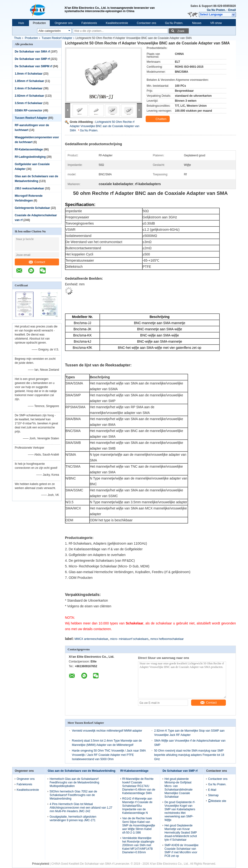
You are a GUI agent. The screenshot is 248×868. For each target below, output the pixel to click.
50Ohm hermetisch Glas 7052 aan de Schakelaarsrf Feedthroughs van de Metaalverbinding (73, 795)
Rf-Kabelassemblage (29, 149)
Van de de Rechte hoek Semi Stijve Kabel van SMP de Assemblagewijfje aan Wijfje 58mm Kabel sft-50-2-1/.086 (139, 825)
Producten (39, 23)
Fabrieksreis (89, 23)
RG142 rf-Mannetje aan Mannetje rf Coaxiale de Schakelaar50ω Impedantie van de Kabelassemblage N (137, 806)
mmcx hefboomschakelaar (167, 639)
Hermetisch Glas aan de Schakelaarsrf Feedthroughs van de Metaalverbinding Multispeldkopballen (74, 782)
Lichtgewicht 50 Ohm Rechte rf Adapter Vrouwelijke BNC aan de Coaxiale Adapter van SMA (104, 126)
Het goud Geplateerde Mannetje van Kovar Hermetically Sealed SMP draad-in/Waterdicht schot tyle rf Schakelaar (181, 833)
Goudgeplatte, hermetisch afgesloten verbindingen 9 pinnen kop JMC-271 (73, 818)
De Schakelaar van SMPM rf (33, 66)
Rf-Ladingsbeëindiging (30, 157)
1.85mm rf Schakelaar (29, 81)
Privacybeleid (41, 864)
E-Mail (212, 790)
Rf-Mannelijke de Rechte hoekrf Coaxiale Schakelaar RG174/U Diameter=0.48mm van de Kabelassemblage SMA (139, 786)
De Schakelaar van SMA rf (32, 52)
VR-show (216, 23)
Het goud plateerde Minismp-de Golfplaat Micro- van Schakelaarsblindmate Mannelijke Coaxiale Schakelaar (179, 788)
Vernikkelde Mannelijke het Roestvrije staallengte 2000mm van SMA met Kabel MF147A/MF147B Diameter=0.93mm (138, 845)
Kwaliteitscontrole (117, 23)
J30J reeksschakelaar (29, 188)
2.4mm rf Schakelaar (29, 88)
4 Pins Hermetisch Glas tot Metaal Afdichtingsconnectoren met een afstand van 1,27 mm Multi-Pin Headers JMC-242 (81, 808)
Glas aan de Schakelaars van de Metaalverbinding (81, 771)
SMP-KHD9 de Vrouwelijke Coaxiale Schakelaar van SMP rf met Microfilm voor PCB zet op (181, 851)
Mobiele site (217, 801)
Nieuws (197, 23)
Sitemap (213, 795)
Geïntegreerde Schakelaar (32, 208)
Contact (37, 262)
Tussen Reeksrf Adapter (57, 38)
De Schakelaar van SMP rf (32, 59)
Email (232, 10)
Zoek (181, 31)
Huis (21, 23)
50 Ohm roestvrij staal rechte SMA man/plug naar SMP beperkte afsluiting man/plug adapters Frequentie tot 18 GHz (189, 755)
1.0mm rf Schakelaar (29, 74)
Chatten (158, 119)
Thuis (17, 38)
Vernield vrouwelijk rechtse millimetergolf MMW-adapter (107, 731)
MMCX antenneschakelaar (91, 639)
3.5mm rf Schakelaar (29, 103)
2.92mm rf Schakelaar (29, 96)
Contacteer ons (146, 23)
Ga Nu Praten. (216, 10)
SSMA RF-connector (29, 110)
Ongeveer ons (64, 23)
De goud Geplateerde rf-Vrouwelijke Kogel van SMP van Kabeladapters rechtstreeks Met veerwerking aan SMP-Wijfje (180, 811)
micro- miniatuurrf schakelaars (129, 639)
